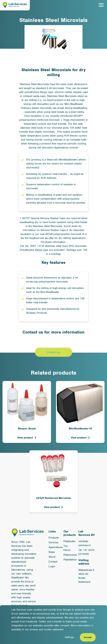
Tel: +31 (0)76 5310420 (86, 552)
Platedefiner (70, 560)
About (52, 557)
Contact (53, 562)
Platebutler (69, 541)
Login (52, 566)
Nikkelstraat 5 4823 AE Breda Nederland (86, 576)
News (52, 552)
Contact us (54, 352)
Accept (88, 637)
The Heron (67, 548)
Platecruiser (70, 555)
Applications (56, 547)
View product (25, 438)
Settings (69, 637)
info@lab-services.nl (84, 543)
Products (54, 538)
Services (53, 542)
